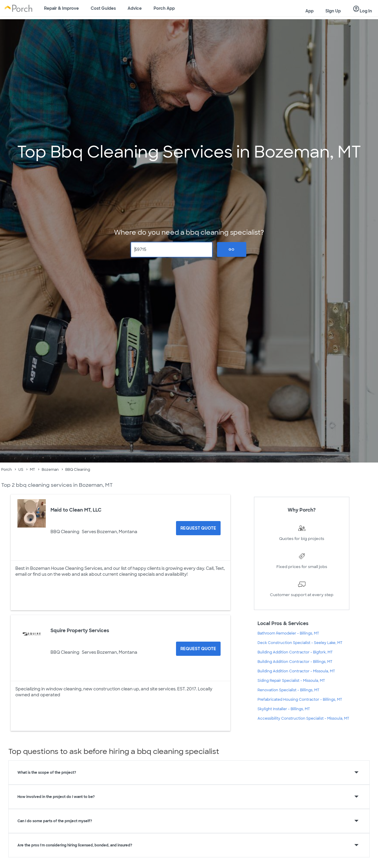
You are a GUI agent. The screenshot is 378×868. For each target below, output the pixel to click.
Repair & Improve (61, 8)
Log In (362, 9)
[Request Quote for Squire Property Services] (198, 649)
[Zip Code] (172, 250)
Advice (135, 8)
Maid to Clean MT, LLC (76, 510)
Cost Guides (103, 8)
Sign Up (333, 11)
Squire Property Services (80, 631)
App (309, 11)
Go (232, 249)
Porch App (164, 8)
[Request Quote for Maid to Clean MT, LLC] (198, 528)
